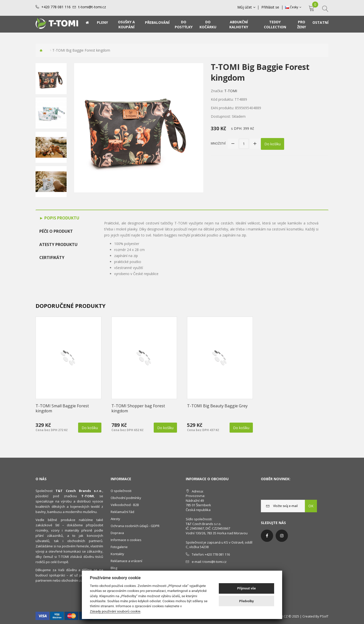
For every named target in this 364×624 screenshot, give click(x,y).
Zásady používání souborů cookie (115, 611)
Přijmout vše (247, 588)
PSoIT (324, 616)
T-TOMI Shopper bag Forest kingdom (138, 408)
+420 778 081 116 (56, 7)
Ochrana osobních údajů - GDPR (135, 526)
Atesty (115, 519)
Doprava (117, 533)
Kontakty (117, 554)
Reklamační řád (122, 512)
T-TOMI (231, 91)
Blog (114, 568)
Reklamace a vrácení (126, 561)
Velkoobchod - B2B (125, 505)
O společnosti (121, 491)
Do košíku (272, 144)
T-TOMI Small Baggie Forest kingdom (62, 408)
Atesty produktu (58, 244)
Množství (218, 143)
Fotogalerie (119, 547)
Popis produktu (61, 218)
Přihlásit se (270, 7)
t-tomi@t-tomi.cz (92, 7)
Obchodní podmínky (126, 498)
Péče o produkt (56, 231)
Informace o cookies (126, 540)
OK (311, 506)
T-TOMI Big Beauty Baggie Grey (217, 406)
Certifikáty (52, 258)
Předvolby (246, 601)
